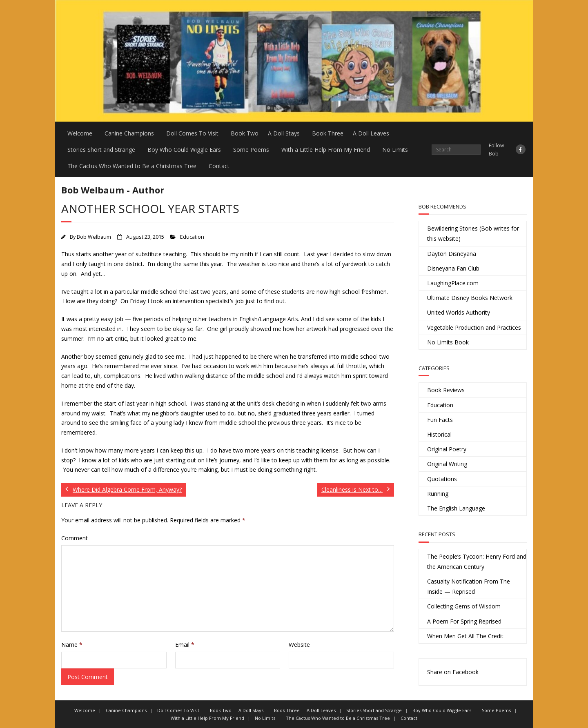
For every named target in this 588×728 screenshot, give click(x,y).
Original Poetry (447, 449)
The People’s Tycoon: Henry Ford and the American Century (477, 562)
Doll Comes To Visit (192, 133)
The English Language (456, 508)
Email (185, 645)
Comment (75, 538)
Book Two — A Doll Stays (265, 133)
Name (72, 645)
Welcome (80, 133)
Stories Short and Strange (101, 150)
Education (192, 237)
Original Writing (447, 464)
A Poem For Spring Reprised (464, 621)
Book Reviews (446, 390)
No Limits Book (448, 342)
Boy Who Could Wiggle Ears (184, 150)
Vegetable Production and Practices (474, 327)
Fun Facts (440, 420)
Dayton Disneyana (452, 254)
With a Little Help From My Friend (326, 150)
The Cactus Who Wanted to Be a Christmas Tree (132, 166)
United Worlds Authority (459, 312)
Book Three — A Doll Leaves (351, 133)
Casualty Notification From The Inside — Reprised (469, 586)
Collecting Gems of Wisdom (464, 606)
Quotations (442, 479)
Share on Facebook (453, 672)
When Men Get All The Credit (465, 636)
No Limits (395, 150)
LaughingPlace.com (453, 283)
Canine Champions (129, 133)
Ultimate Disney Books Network (470, 298)
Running (438, 494)
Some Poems (251, 150)
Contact (219, 166)
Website (299, 645)
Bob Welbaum (94, 237)
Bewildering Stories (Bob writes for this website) (473, 233)
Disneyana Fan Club (453, 268)
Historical (439, 434)
